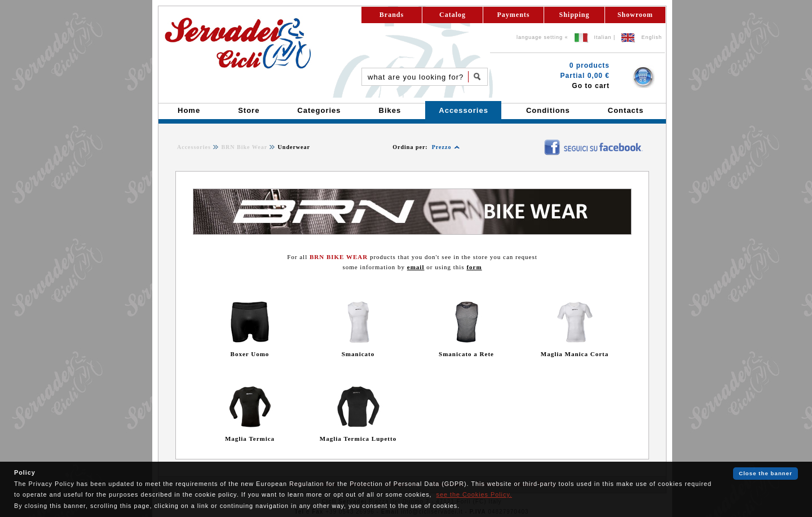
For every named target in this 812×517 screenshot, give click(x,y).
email (416, 267)
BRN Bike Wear (244, 147)
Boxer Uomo (250, 354)
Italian (603, 37)
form (474, 267)
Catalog (453, 15)
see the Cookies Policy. (474, 494)
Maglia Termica (250, 439)
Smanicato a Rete (466, 354)
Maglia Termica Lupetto (358, 439)
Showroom (635, 15)
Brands (392, 15)
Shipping (574, 15)
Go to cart (591, 86)
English (652, 37)
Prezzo (442, 147)
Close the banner (765, 473)
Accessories (194, 147)
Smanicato (358, 354)
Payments (514, 15)
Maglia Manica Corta (575, 354)
